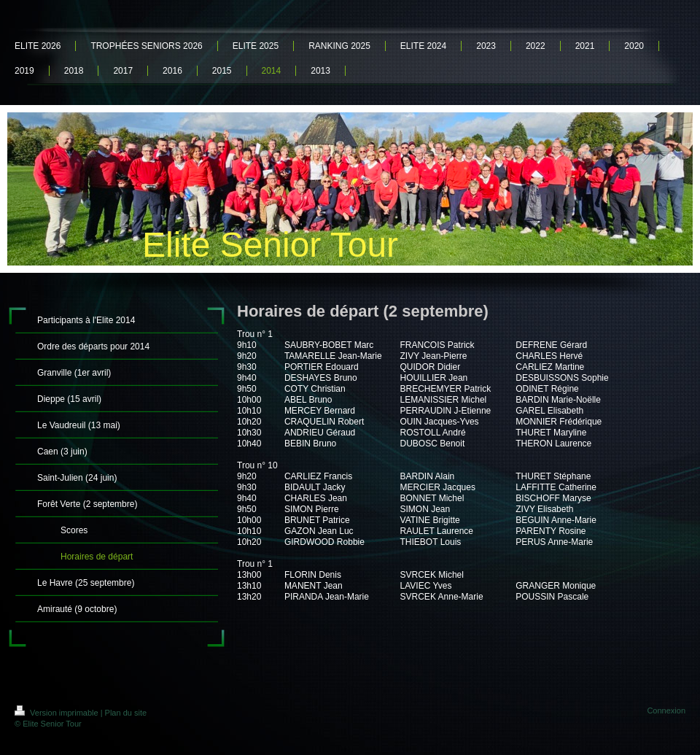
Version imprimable (58, 713)
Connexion (666, 711)
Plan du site (126, 713)
